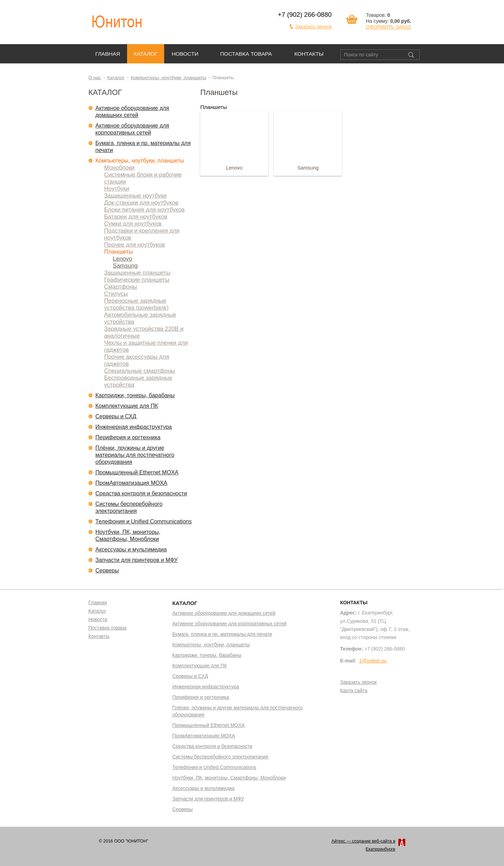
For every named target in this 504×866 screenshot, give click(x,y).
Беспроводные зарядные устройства (138, 381)
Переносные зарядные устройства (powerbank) (136, 304)
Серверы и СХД (116, 416)
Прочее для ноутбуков (135, 245)
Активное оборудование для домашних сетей (132, 112)
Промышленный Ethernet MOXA (137, 472)
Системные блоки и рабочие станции (143, 178)
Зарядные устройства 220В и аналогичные (144, 332)
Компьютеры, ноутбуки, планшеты (169, 78)
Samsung (125, 266)
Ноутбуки (117, 189)
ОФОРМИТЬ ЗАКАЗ (388, 27)
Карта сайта (354, 691)
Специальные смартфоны (140, 371)
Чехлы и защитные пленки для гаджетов (146, 346)
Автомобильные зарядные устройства (140, 318)
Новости (185, 54)
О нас (95, 78)
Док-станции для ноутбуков (141, 203)
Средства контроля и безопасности (141, 493)
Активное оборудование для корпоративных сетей (132, 129)
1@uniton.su (373, 661)
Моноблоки (120, 168)
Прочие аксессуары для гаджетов (137, 360)
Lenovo (123, 259)
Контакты (309, 54)
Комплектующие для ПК (127, 406)
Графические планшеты (137, 280)
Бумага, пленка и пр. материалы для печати (143, 147)
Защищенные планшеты (137, 273)
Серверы (107, 571)
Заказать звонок (313, 27)
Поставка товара (246, 54)
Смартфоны (121, 287)
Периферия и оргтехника (128, 437)
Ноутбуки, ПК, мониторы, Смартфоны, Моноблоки (128, 535)
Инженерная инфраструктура (134, 427)
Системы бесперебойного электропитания (129, 507)
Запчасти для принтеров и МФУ (137, 560)
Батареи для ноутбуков (136, 217)
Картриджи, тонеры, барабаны (135, 395)
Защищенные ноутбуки (136, 196)
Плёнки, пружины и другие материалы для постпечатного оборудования (135, 455)
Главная (108, 54)
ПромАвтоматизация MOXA (132, 483)
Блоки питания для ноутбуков (145, 210)
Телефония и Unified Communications (144, 521)
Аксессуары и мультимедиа (131, 549)
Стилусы (116, 294)
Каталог (146, 54)
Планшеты (119, 252)
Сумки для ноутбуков (133, 224)
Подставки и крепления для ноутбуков (142, 234)
